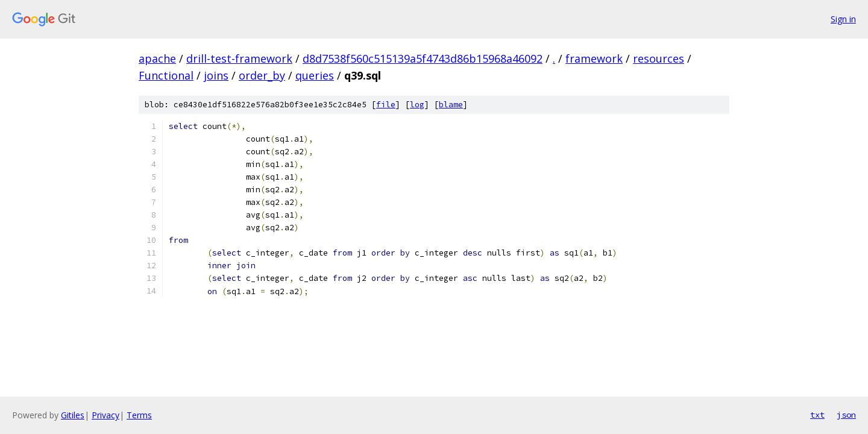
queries (315, 75)
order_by (262, 75)
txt (817, 415)
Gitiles (73, 415)
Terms (139, 415)
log (417, 105)
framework (594, 58)
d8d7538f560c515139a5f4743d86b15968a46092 (423, 58)
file (386, 105)
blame (451, 105)
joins (216, 75)
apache (157, 58)
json (846, 415)
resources (659, 58)
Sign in (843, 19)
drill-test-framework (239, 58)
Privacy (105, 415)
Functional (166, 75)
